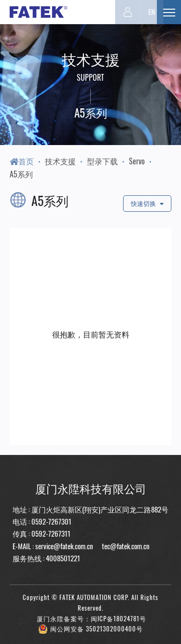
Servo (137, 161)
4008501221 (63, 558)
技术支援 (60, 161)
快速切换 (147, 203)
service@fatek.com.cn (64, 546)
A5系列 (21, 174)
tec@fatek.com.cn (125, 546)
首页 (22, 161)
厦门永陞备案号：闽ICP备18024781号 (91, 619)
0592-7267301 (51, 521)
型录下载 (102, 161)
